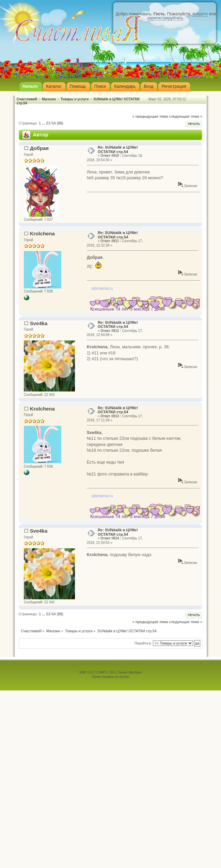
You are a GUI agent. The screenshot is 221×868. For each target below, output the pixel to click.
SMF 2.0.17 (88, 672)
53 (48, 123)
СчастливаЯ (27, 99)
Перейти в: (143, 643)
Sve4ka (39, 323)
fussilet (124, 677)
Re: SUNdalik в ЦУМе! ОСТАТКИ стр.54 (118, 149)
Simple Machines (130, 672)
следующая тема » (186, 116)
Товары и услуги (75, 99)
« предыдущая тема (150, 116)
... (44, 123)
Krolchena (42, 233)
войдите (200, 14)
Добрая (39, 148)
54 (53, 123)
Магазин (49, 99)
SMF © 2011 (107, 672)
